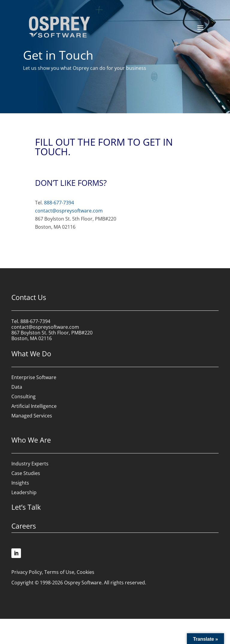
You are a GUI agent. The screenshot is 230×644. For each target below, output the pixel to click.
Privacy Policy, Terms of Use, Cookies (53, 572)
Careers (24, 526)
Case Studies (26, 473)
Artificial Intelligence (34, 406)
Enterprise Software (34, 377)
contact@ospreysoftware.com (69, 211)
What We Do (31, 354)
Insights (20, 483)
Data (17, 387)
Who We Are (31, 440)
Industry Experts (30, 464)
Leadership (24, 492)
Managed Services (32, 416)
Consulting (24, 396)
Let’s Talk (26, 507)
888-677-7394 (59, 203)
